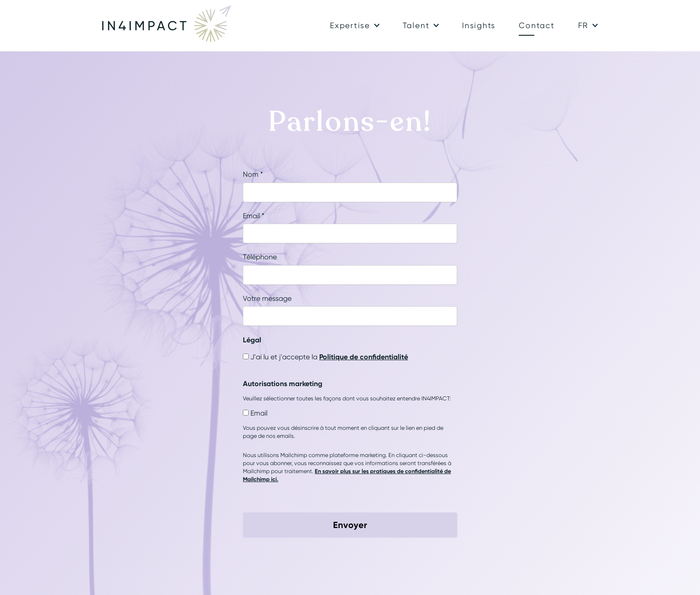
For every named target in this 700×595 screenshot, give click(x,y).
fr (583, 25)
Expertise (350, 25)
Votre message (267, 298)
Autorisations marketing (283, 383)
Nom (253, 174)
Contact (537, 25)
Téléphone (260, 257)
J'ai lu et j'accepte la (329, 357)
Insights (479, 25)
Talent (416, 25)
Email (254, 216)
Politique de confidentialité (364, 357)
